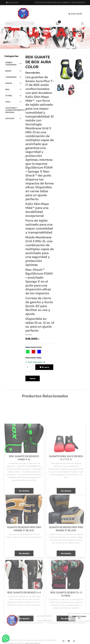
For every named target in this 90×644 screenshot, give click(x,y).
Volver (33, 378)
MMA (7, 89)
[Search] (20, 24)
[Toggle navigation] (82, 24)
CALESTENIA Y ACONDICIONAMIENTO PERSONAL (14, 110)
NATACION (10, 118)
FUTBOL (9, 96)
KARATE (9, 83)
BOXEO (8, 71)
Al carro (44, 367)
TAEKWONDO (11, 77)
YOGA (8, 102)
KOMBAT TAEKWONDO (11, 64)
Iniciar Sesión (12, 2)
